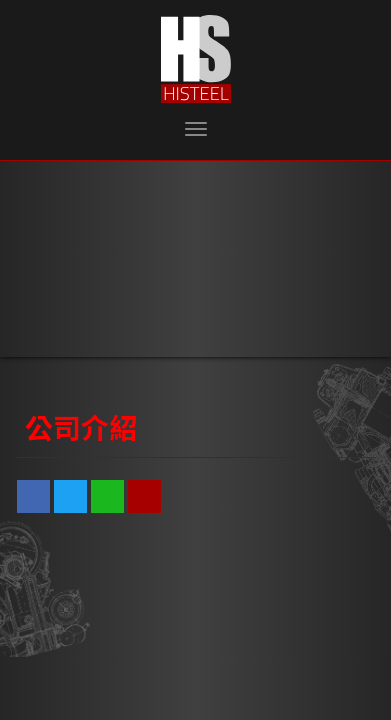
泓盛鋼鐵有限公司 (196, 59)
